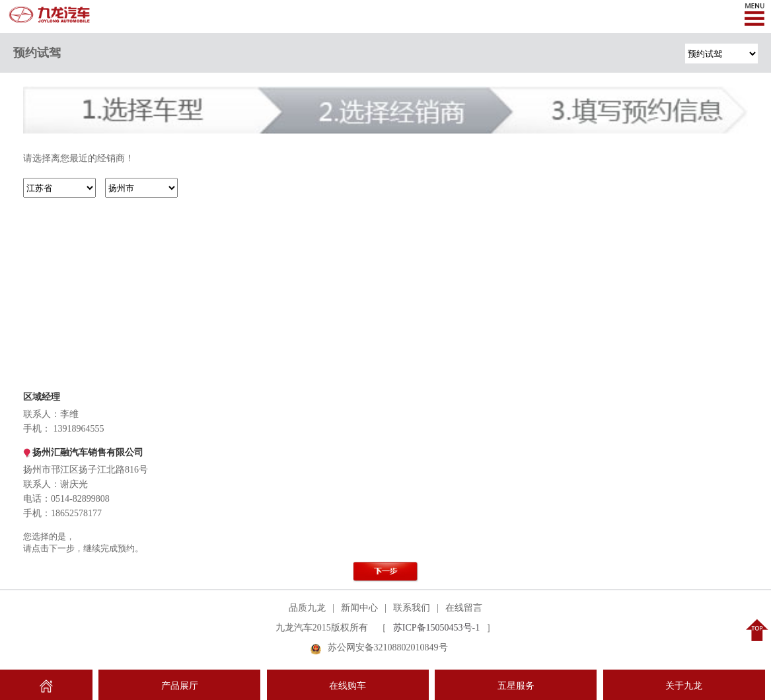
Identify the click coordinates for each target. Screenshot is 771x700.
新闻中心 (359, 608)
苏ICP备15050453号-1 (436, 628)
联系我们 (412, 608)
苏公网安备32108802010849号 (388, 647)
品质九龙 (307, 608)
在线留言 (464, 608)
